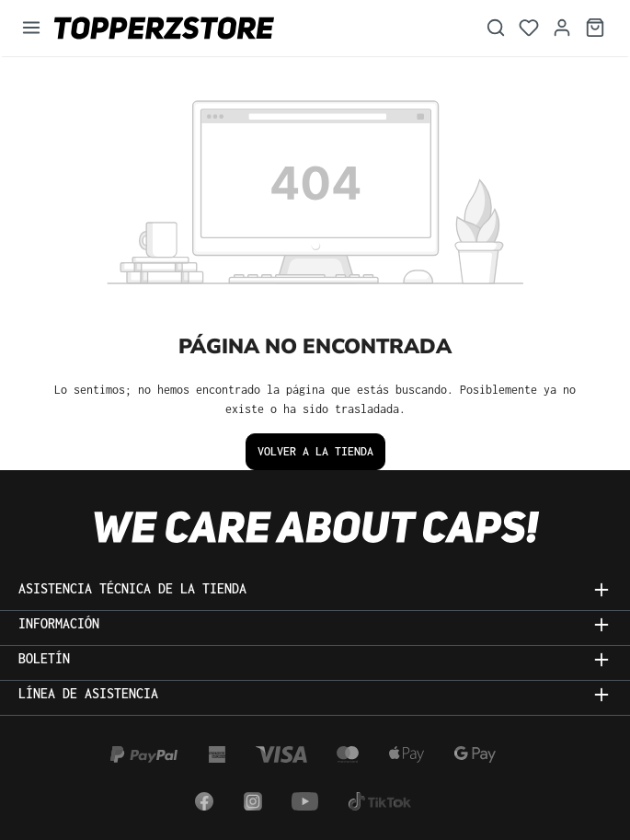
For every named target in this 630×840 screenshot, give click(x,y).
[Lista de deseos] (529, 28)
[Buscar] (496, 28)
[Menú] (31, 28)
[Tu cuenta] (562, 28)
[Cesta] (595, 28)
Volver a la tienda (315, 451)
